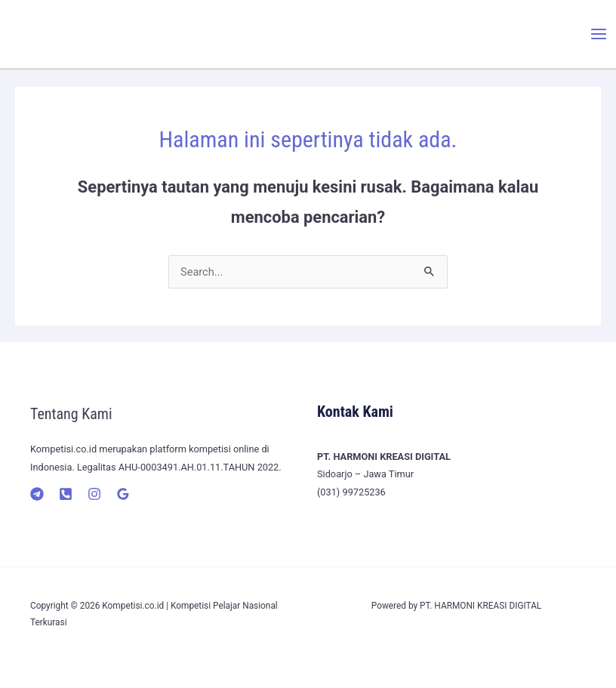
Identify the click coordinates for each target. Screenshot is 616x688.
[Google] (123, 494)
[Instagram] (94, 494)
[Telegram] (37, 494)
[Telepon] (66, 494)
